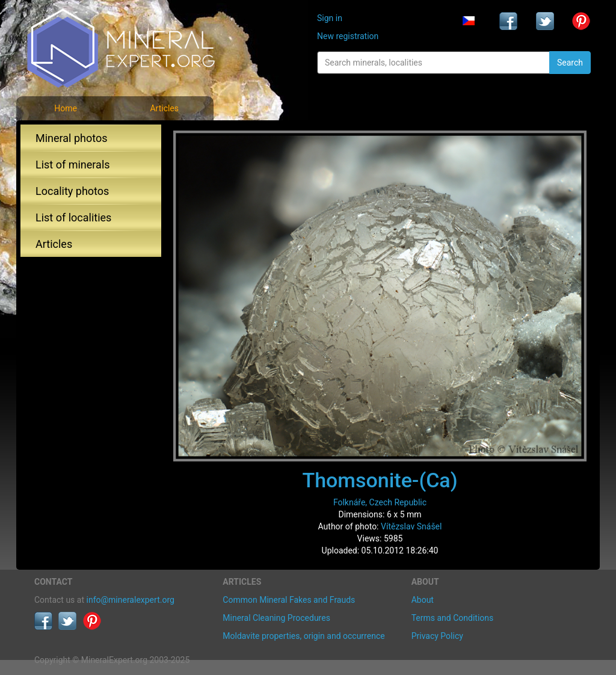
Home (66, 108)
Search (570, 63)
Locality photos (72, 191)
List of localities (73, 217)
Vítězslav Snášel (411, 526)
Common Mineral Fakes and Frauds (289, 600)
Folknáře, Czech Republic (380, 502)
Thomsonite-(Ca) (380, 480)
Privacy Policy (437, 636)
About (423, 600)
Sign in (330, 18)
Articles (164, 108)
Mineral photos (72, 138)
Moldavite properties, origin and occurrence (303, 636)
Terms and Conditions (453, 618)
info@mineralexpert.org (131, 600)
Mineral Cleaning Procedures (276, 618)
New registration (348, 36)
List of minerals (73, 165)
